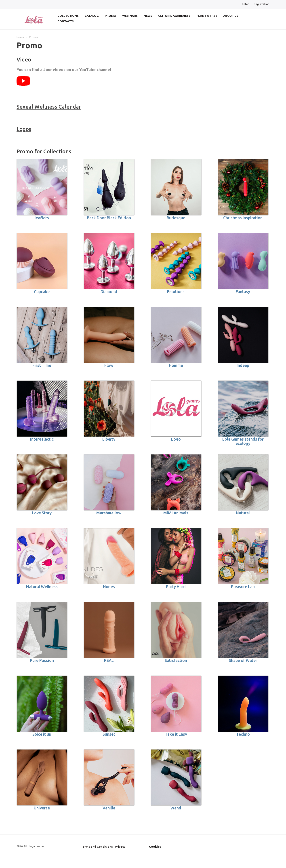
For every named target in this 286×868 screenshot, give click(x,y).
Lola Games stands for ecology (243, 441)
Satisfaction (176, 660)
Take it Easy (176, 734)
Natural (243, 513)
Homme (176, 365)
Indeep (243, 365)
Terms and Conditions (97, 847)
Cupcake (42, 291)
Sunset (109, 734)
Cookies (155, 847)
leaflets (42, 218)
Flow (109, 365)
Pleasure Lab (243, 587)
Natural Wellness (42, 587)
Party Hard (176, 587)
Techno (243, 734)
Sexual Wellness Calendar (49, 107)
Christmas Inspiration (243, 218)
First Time (42, 365)
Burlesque (176, 218)
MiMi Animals (176, 513)
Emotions (176, 291)
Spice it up (42, 734)
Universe (42, 808)
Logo (176, 439)
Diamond (109, 291)
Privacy (120, 847)
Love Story (42, 513)
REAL (109, 660)
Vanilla (109, 808)
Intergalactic (42, 439)
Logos (24, 129)
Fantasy (243, 291)
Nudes (109, 587)
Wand (176, 808)
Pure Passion (42, 660)
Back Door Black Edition (109, 218)
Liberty (109, 439)
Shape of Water (243, 660)
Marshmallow (109, 513)
